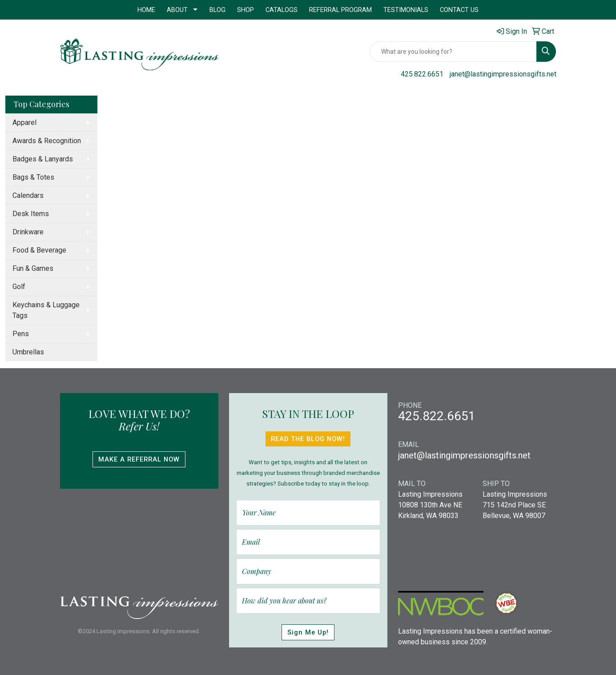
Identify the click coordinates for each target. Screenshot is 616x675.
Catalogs (282, 10)
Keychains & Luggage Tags (46, 310)
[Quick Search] (453, 52)
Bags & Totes (33, 177)
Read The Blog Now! (308, 439)
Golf (19, 287)
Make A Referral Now (139, 459)
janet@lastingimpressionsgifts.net (503, 74)
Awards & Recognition (47, 141)
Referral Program (340, 10)
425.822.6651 (422, 74)
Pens (21, 334)
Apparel (24, 123)
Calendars (28, 195)
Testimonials (406, 10)
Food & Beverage (39, 250)
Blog (217, 10)
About (177, 10)
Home (146, 10)
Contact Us (459, 10)
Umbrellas (28, 352)
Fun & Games (33, 268)
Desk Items (31, 214)
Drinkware (28, 232)
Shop (246, 10)
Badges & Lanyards (43, 159)
